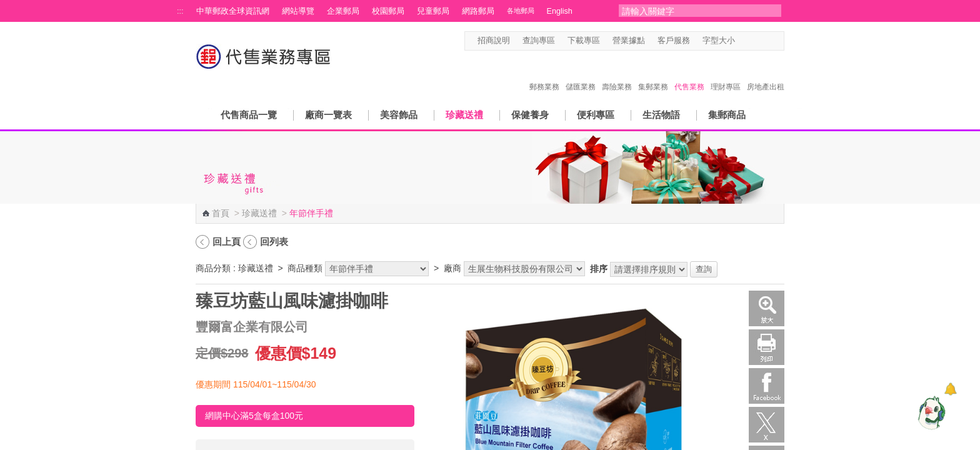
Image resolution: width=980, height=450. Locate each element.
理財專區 (726, 74)
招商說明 (494, 41)
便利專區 (596, 115)
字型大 (767, 41)
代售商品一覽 (249, 115)
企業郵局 (343, 11)
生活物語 (661, 115)
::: (180, 11)
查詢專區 (539, 41)
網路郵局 (478, 11)
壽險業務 (617, 74)
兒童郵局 (433, 11)
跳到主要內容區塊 (7, 7)
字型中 (755, 41)
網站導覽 (298, 11)
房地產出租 (766, 74)
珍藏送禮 (464, 115)
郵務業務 (544, 74)
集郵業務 (653, 74)
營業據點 (629, 41)
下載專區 (584, 41)
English (560, 11)
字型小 (743, 41)
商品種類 (305, 268)
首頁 (221, 213)
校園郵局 (388, 11)
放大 (767, 308)
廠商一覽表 (328, 115)
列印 (767, 347)
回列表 (274, 242)
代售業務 (689, 74)
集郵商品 (727, 115)
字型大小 (719, 41)
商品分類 (213, 268)
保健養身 (530, 115)
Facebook (767, 386)
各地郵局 (521, 11)
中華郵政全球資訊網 (233, 11)
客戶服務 (674, 41)
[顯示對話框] (950, 389)
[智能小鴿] (930, 412)
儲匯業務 (581, 74)
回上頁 (227, 242)
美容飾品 (399, 115)
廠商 (452, 268)
